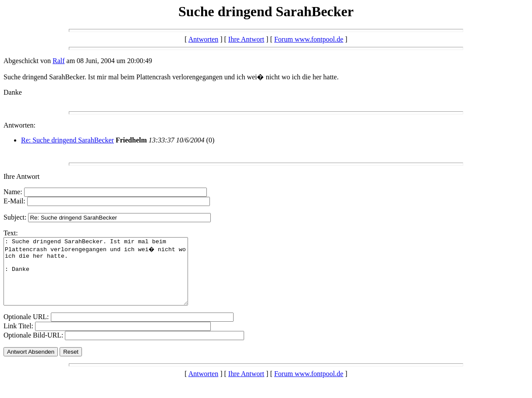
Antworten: (20, 125)
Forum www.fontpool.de (309, 39)
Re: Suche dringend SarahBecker (67, 140)
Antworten (203, 39)
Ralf (59, 61)
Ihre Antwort (246, 39)
